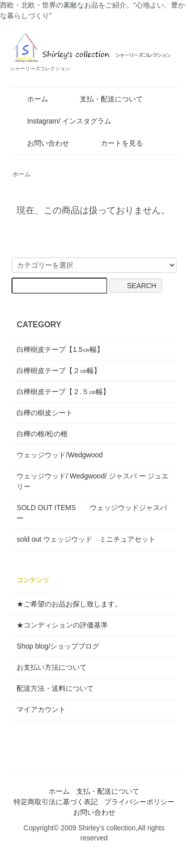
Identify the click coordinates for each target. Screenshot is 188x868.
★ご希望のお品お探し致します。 (69, 604)
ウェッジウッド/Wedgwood (60, 455)
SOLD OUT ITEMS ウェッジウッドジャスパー (92, 513)
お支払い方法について (52, 667)
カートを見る (115, 143)
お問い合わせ (41, 143)
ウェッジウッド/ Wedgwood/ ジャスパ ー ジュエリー (92, 481)
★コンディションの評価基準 (62, 625)
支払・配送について (104, 99)
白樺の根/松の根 (42, 434)
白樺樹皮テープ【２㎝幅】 (59, 370)
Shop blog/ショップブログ (58, 646)
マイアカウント (41, 709)
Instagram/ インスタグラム (62, 121)
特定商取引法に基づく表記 (56, 802)
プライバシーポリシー (139, 802)
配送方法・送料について (55, 688)
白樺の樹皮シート (45, 413)
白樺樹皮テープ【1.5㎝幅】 (60, 349)
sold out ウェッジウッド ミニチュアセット (86, 539)
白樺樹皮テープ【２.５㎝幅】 (63, 392)
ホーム (30, 99)
